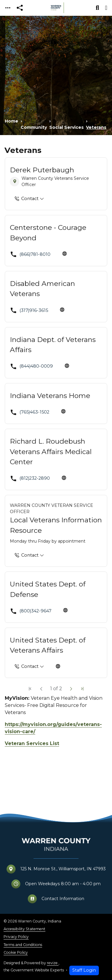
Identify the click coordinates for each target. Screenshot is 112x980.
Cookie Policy (16, 952)
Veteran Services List (32, 743)
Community (34, 127)
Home (11, 121)
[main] (56, 498)
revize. (53, 963)
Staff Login (84, 970)
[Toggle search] (98, 8)
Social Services (66, 127)
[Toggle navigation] (8, 8)
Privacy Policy (16, 937)
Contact (27, 199)
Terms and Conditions (23, 945)
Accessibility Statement (24, 929)
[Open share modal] (20, 8)
